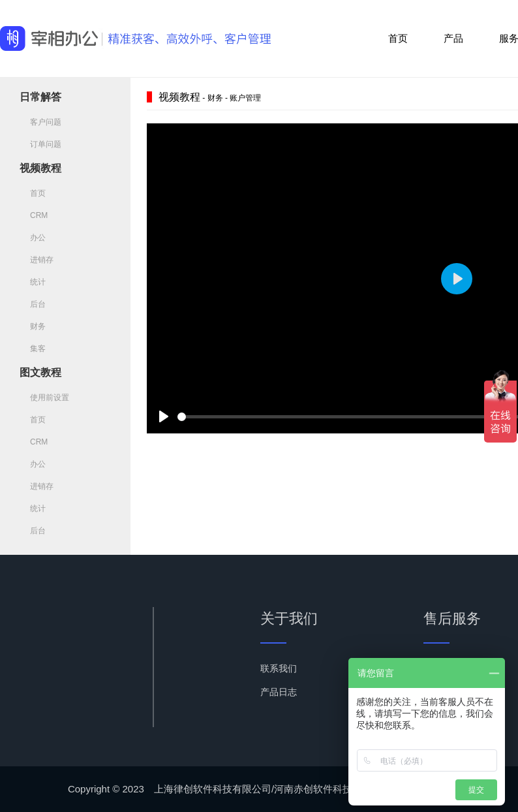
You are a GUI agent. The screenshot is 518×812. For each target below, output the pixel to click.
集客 (33, 349)
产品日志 (279, 692)
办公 (33, 238)
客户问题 (40, 122)
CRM (34, 215)
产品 (453, 38)
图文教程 (40, 372)
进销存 (37, 260)
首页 (398, 38)
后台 (33, 304)
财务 (33, 326)
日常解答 (40, 97)
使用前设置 (44, 398)
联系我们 (279, 668)
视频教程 (40, 168)
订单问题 (40, 144)
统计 (33, 282)
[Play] (164, 416)
